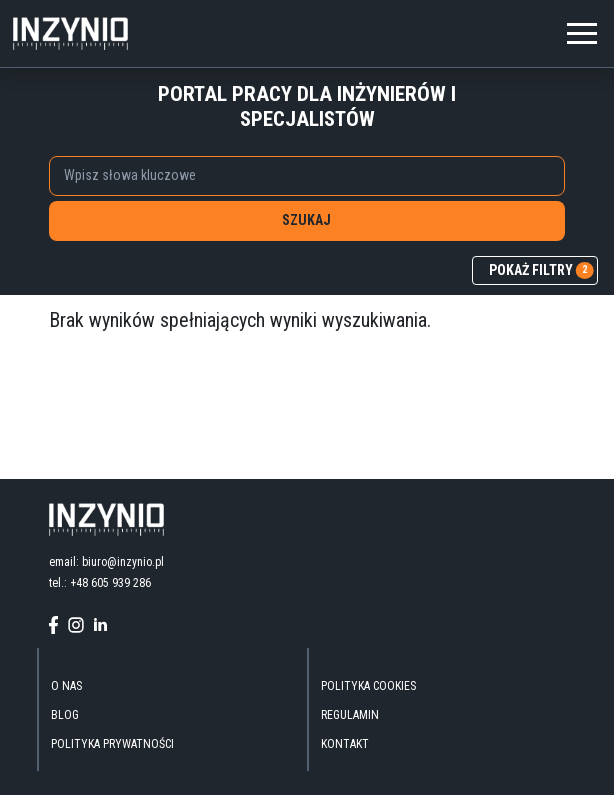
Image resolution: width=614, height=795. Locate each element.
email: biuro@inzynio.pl (106, 562)
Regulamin (350, 715)
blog (65, 715)
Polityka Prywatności (112, 744)
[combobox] (307, 176)
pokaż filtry (541, 271)
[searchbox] (295, 175)
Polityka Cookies (368, 686)
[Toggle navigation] (582, 30)
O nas (66, 686)
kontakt (345, 744)
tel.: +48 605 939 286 (100, 583)
